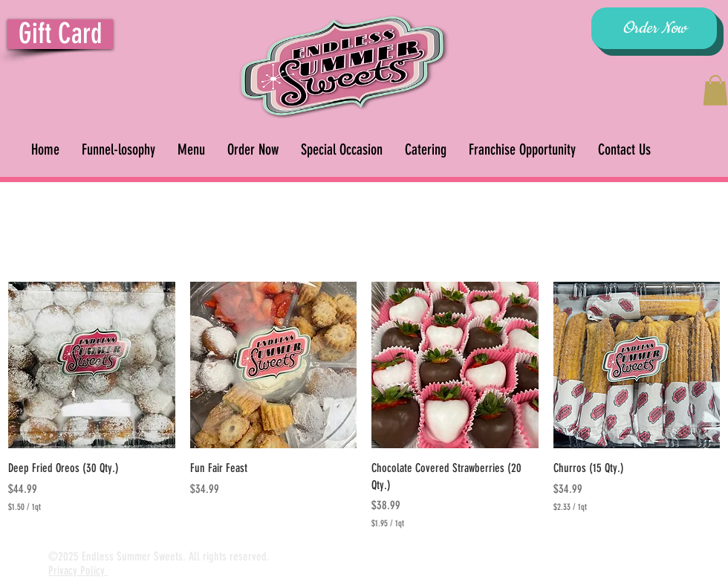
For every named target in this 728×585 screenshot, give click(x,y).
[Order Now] (654, 28)
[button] (715, 90)
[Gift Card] (60, 34)
